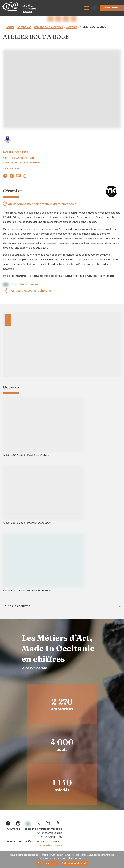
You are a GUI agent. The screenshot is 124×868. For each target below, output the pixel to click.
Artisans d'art (24, 28)
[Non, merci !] (120, 859)
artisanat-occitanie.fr (51, 846)
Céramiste (71, 28)
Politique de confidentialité (75, 863)
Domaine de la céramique (49, 28)
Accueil (10, 28)
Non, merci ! (51, 863)
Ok (39, 863)
